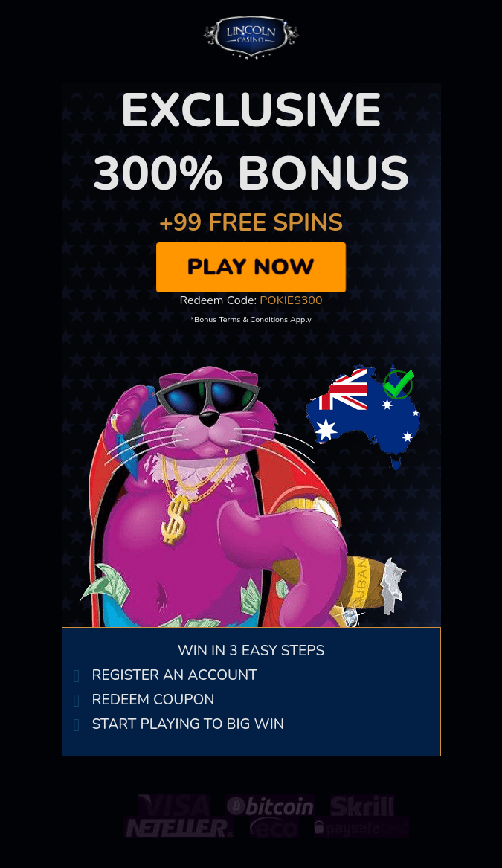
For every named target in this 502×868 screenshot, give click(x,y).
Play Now (251, 267)
